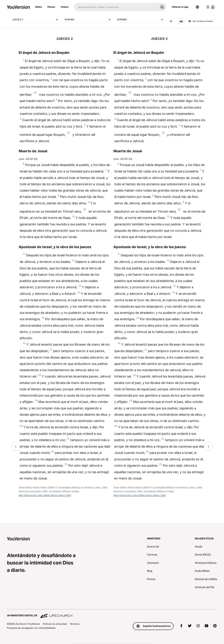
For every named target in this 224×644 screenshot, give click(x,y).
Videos (64, 7)
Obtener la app (180, 7)
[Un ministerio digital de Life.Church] (112, 614)
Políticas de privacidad (55, 624)
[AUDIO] (171, 21)
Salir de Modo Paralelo (201, 21)
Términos (75, 624)
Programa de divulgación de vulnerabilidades (31, 628)
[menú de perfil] (210, 7)
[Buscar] (116, 7)
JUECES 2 (36, 20)
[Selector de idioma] (197, 7)
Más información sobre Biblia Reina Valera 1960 (45, 495)
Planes (51, 7)
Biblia (39, 7)
